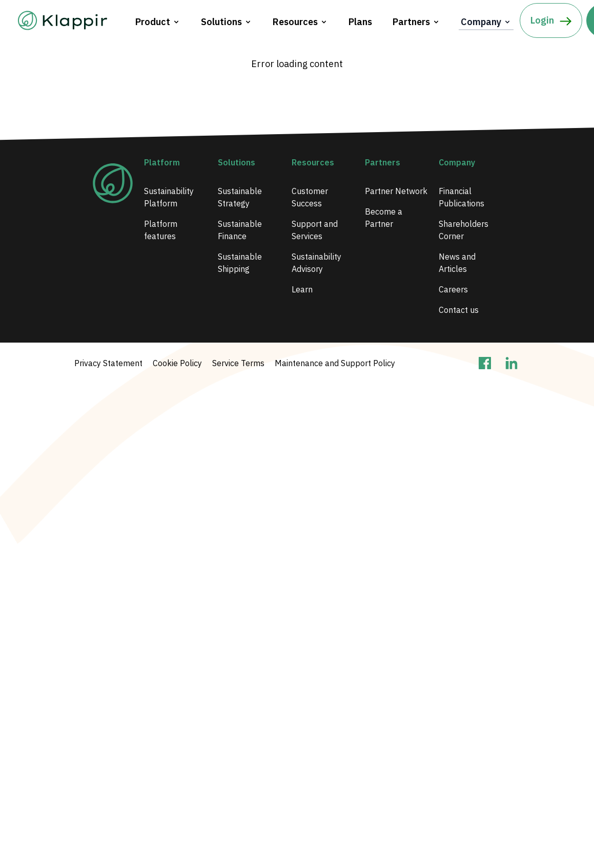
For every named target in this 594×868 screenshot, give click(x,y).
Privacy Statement (108, 363)
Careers (453, 289)
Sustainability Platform (169, 197)
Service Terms (238, 363)
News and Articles (457, 263)
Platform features (161, 230)
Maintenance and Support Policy (335, 363)
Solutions (227, 22)
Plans (360, 22)
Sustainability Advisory (316, 263)
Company (486, 22)
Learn (302, 289)
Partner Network (396, 191)
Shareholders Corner (464, 230)
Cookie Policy (177, 363)
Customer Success (310, 197)
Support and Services (315, 230)
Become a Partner (384, 218)
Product (158, 22)
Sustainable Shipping (240, 263)
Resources (300, 22)
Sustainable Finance (240, 230)
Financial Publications (462, 197)
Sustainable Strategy (240, 197)
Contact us (459, 310)
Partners (416, 22)
